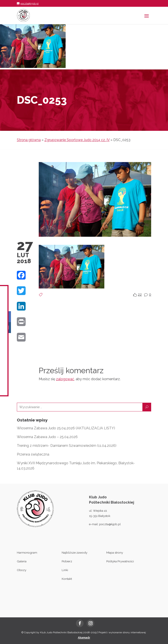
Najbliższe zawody (74, 552)
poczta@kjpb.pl (110, 524)
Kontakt (67, 579)
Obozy (22, 570)
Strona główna (29, 140)
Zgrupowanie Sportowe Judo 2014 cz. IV (77, 140)
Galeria (22, 561)
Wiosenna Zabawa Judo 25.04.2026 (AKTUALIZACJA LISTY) (66, 428)
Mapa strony (115, 552)
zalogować (65, 379)
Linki (65, 570)
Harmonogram (27, 552)
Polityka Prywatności (120, 561)
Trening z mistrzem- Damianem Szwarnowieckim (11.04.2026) (67, 446)
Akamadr (84, 638)
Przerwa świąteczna (33, 454)
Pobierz (67, 561)
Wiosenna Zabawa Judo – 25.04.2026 (47, 437)
